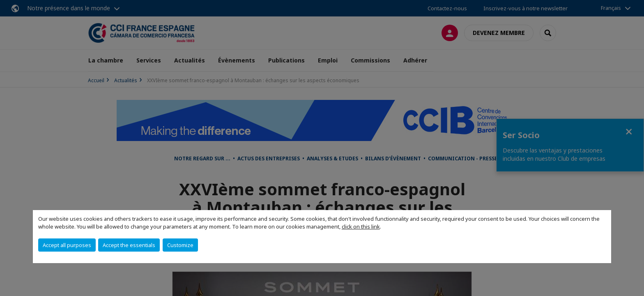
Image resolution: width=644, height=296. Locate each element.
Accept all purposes (67, 245)
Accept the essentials (129, 245)
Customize (180, 245)
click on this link (361, 227)
